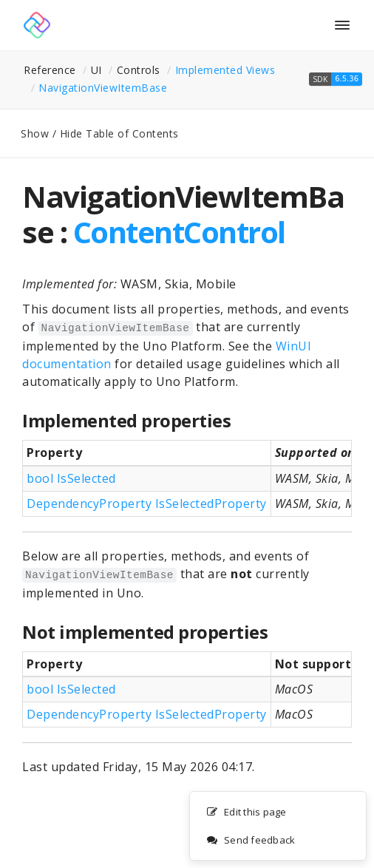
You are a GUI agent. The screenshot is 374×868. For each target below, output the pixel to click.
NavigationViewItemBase (103, 88)
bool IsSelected (71, 478)
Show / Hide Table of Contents (100, 133)
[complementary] (278, 827)
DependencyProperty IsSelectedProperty (147, 503)
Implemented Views (225, 70)
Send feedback (251, 841)
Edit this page (246, 813)
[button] (336, 79)
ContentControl (179, 232)
